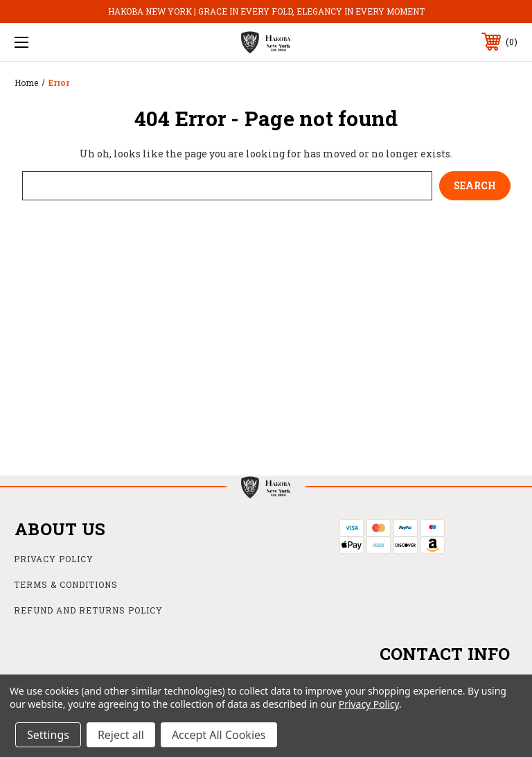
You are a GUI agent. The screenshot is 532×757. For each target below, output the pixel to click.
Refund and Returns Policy (88, 610)
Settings (48, 735)
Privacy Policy (54, 559)
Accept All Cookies (219, 735)
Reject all (121, 735)
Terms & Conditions (66, 584)
